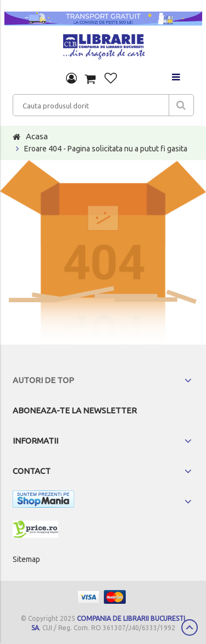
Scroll (190, 627)
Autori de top (43, 380)
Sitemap (26, 559)
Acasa (37, 136)
